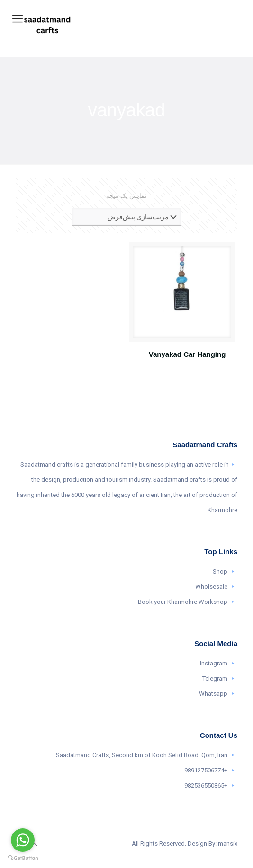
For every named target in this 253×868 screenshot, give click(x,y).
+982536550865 (206, 785)
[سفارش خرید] (126, 217)
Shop (220, 571)
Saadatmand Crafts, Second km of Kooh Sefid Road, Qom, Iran (142, 755)
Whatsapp (213, 694)
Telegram (215, 678)
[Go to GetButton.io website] (23, 858)
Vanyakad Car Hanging (187, 354)
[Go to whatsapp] (23, 840)
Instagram (214, 663)
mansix (228, 844)
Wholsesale (211, 587)
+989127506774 (206, 770)
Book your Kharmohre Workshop (183, 602)
